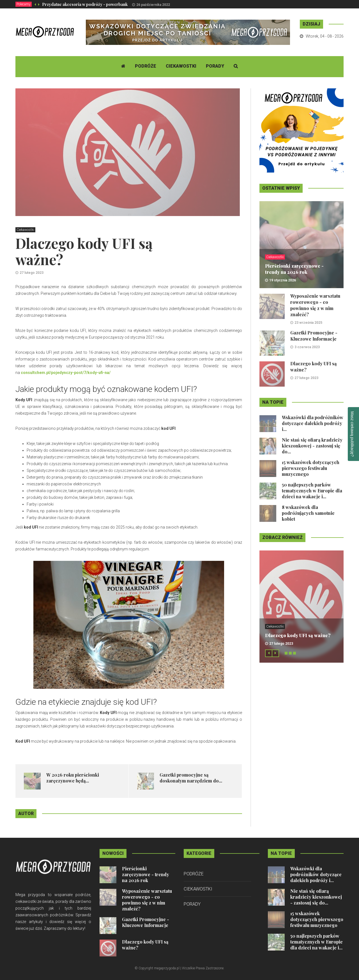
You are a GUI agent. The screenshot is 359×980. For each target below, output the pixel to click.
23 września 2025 (308, 323)
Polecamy (24, 4)
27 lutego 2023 (32, 273)
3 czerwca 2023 (307, 347)
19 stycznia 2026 (283, 280)
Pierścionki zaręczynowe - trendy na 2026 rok (294, 269)
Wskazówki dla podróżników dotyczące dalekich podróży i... (313, 423)
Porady (215, 66)
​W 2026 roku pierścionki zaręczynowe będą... (73, 778)
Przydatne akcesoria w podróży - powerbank (85, 4)
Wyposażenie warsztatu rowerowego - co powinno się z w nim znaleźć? (315, 305)
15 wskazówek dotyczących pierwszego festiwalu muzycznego (311, 468)
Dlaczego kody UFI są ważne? (298, 635)
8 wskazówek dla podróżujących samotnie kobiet (308, 513)
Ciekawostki (181, 66)
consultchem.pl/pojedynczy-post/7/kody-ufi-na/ (66, 373)
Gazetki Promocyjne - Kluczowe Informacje (314, 336)
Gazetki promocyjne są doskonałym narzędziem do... (191, 778)
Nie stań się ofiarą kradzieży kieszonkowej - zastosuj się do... (312, 446)
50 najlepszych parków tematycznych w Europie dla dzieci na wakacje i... (312, 491)
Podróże (146, 66)
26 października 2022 (153, 5)
